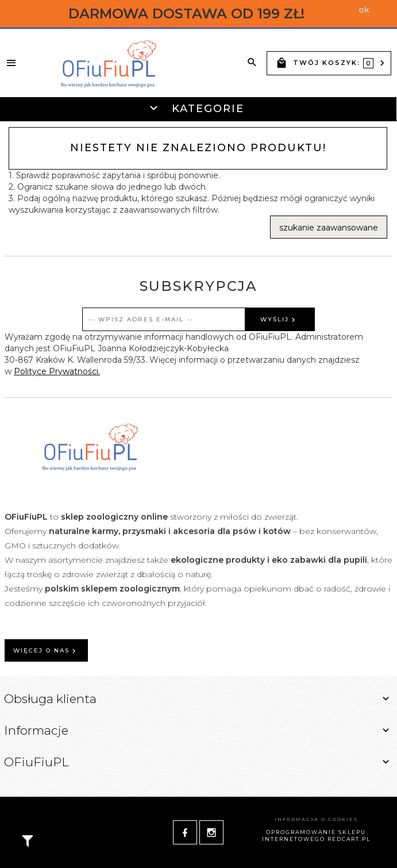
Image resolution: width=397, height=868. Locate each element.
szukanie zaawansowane (329, 228)
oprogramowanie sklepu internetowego (314, 836)
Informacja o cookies (316, 819)
